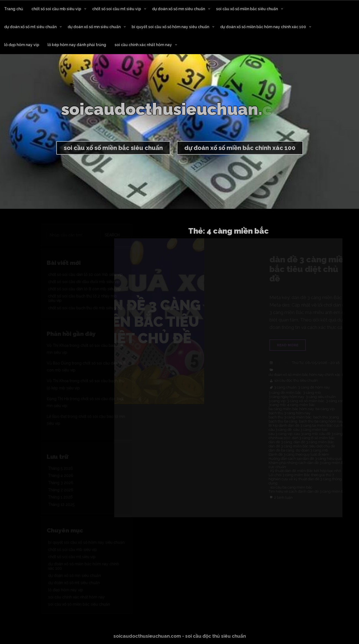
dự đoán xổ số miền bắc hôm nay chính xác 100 (263, 27)
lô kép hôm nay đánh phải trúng (77, 45)
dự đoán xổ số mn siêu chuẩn (179, 9)
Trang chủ (14, 9)
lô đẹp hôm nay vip (22, 45)
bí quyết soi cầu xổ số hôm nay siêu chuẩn (170, 27)
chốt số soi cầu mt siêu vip (117, 9)
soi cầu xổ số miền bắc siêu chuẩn (247, 9)
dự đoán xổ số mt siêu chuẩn (30, 27)
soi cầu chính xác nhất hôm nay (143, 45)
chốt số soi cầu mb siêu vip (56, 9)
